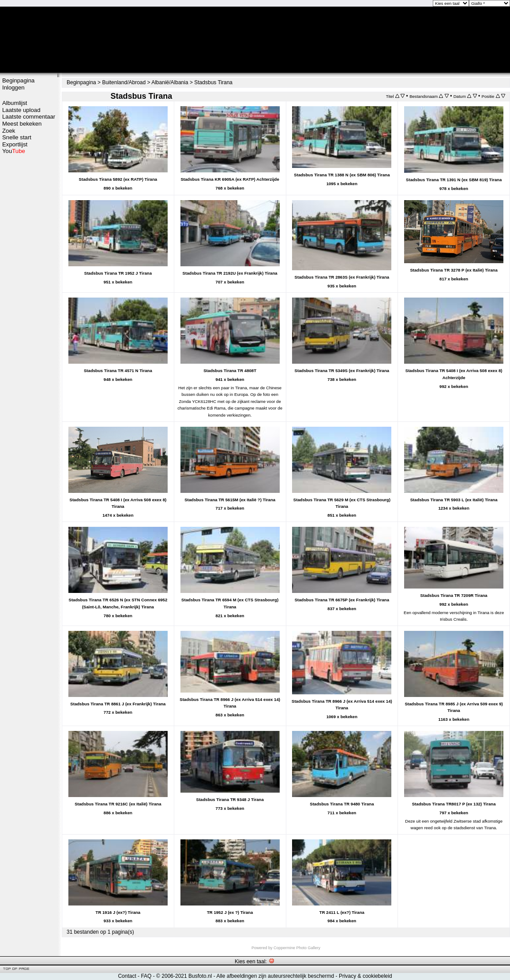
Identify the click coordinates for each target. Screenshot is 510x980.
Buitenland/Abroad (124, 82)
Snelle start (17, 137)
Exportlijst (15, 144)
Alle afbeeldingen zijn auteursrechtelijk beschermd (275, 976)
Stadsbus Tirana (213, 82)
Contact (127, 976)
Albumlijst (15, 103)
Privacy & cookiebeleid (366, 976)
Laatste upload (21, 110)
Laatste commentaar (29, 117)
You (14, 151)
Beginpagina (18, 80)
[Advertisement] (29, 294)
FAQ (146, 976)
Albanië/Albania (170, 82)
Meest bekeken (22, 124)
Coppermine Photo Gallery (297, 948)
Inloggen (13, 88)
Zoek (9, 131)
